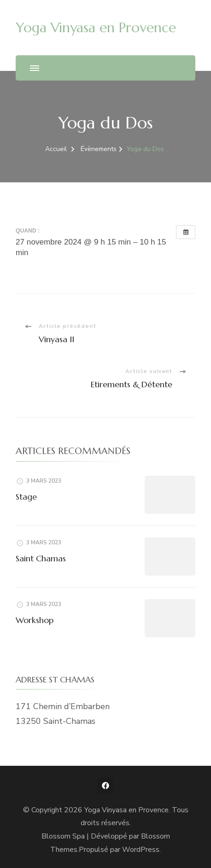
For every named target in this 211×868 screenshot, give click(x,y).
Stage (26, 497)
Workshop (35, 620)
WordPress (141, 850)
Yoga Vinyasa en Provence (96, 27)
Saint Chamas (41, 558)
